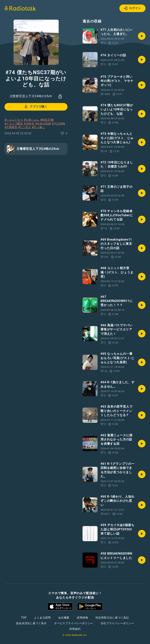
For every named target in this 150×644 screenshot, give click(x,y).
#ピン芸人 (25, 127)
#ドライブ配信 (14, 124)
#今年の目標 (43, 124)
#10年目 (29, 124)
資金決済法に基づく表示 (31, 623)
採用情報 (82, 618)
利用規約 (75, 629)
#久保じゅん (32, 120)
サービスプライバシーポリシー (74, 623)
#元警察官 (11, 127)
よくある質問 (42, 618)
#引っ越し (38, 127)
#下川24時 (58, 124)
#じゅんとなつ (14, 120)
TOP (24, 618)
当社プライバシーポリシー (117, 623)
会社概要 (64, 618)
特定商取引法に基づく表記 (112, 618)
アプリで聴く (36, 107)
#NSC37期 (47, 120)
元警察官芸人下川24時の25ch (31, 96)
